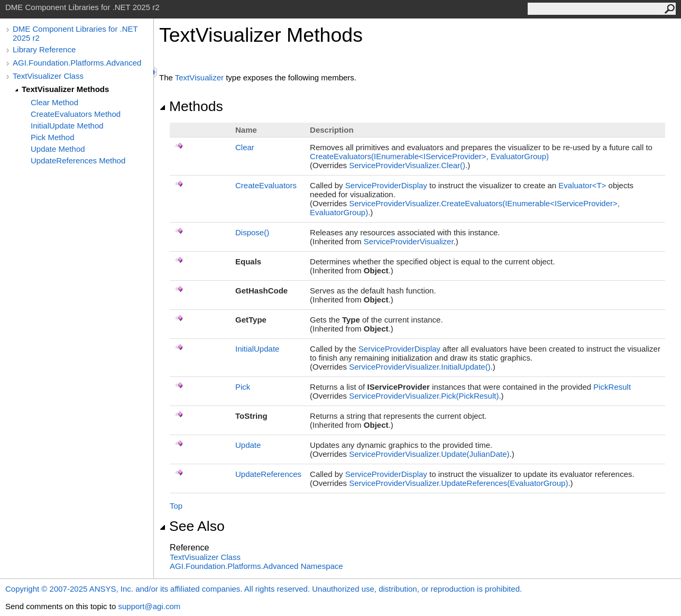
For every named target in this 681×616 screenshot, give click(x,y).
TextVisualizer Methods (65, 89)
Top (176, 506)
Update (248, 445)
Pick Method (53, 137)
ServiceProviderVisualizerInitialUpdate (420, 367)
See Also (192, 526)
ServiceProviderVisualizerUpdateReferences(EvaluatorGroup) (458, 483)
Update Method (58, 149)
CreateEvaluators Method (76, 114)
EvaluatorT (583, 185)
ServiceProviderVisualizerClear (407, 165)
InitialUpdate (257, 349)
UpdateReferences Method (78, 160)
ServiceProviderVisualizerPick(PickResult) (424, 396)
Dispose (252, 232)
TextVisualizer (199, 77)
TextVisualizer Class (48, 76)
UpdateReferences (268, 474)
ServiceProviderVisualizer (409, 241)
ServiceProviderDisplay (386, 185)
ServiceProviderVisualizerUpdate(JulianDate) (429, 454)
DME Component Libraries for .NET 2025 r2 (75, 33)
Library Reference (44, 49)
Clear (245, 147)
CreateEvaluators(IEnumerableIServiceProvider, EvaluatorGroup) (429, 156)
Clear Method (54, 102)
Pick (243, 387)
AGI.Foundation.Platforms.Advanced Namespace (256, 566)
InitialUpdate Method (67, 126)
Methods (191, 106)
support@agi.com (149, 606)
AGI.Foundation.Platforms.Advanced (77, 63)
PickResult (612, 387)
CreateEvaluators (266, 185)
